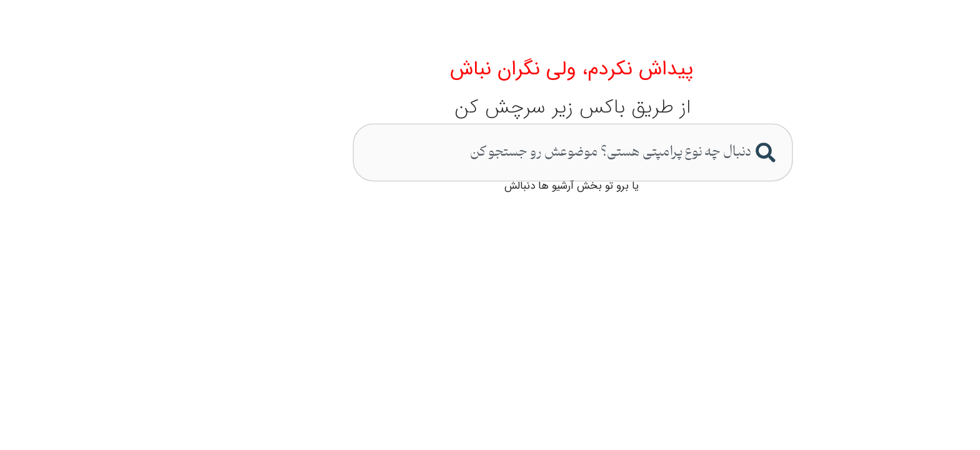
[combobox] (491, 152)
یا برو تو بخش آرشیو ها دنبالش (490, 186)
